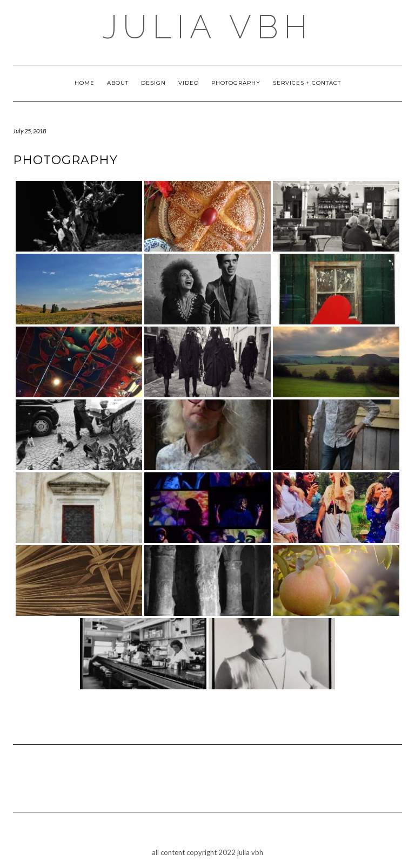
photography (236, 83)
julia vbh (207, 27)
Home (85, 83)
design (153, 83)
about (118, 83)
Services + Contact (307, 83)
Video (189, 83)
